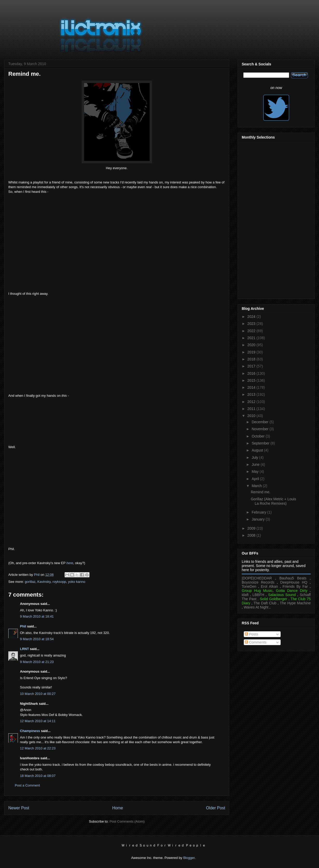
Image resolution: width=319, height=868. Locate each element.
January (259, 519)
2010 (252, 416)
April (256, 479)
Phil (23, 626)
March (257, 486)
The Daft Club (265, 603)
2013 (252, 394)
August (258, 450)
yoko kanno (77, 582)
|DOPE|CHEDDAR (257, 578)
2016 (252, 373)
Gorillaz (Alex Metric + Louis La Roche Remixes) (273, 501)
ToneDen (249, 586)
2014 (252, 387)
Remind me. (261, 492)
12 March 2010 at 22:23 (38, 748)
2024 (252, 317)
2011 (252, 409)
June (256, 464)
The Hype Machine (295, 603)
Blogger (189, 858)
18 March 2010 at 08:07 (38, 776)
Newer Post (19, 808)
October (259, 436)
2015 (252, 380)
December (260, 422)
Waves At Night (256, 607)
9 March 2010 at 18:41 (37, 616)
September (261, 443)
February (259, 512)
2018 (252, 359)
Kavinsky (44, 582)
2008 (252, 535)
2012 (252, 402)
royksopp (59, 582)
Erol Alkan (269, 586)
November (260, 429)
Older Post (216, 808)
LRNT (25, 649)
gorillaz (30, 582)
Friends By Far (295, 586)
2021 (252, 338)
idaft (245, 595)
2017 (252, 366)
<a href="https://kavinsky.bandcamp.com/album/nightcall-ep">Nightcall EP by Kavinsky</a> (117, 423)
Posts (251, 634)
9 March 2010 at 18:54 (37, 639)
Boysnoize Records (258, 582)
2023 (252, 324)
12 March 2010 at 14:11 (38, 721)
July (255, 457)
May (255, 471)
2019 (252, 352)
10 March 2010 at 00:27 (38, 694)
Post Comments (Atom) (127, 821)
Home (118, 808)
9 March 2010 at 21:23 (37, 662)
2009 (252, 528)
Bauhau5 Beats (293, 578)
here (70, 563)
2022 (252, 331)
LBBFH (258, 595)
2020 (252, 345)
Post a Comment (27, 785)
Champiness (30, 731)
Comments (256, 642)
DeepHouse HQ (294, 582)
